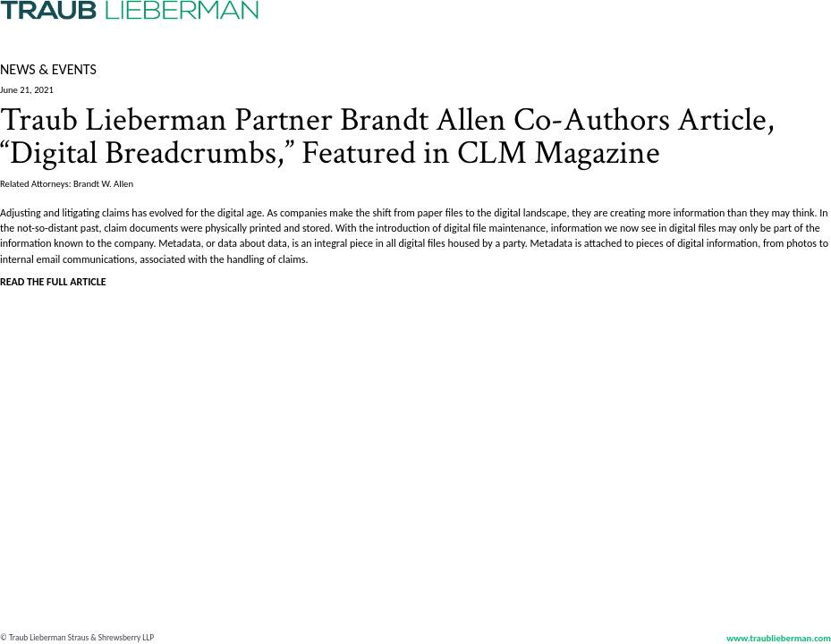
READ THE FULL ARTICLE (53, 282)
